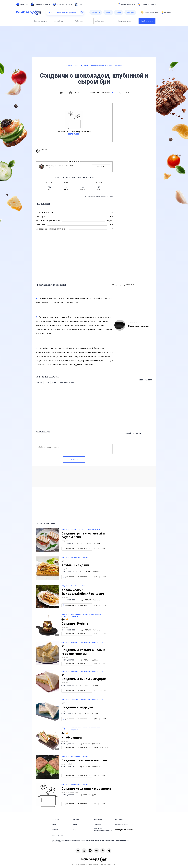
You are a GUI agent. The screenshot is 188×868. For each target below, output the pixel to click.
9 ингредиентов (70, 767)
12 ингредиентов (70, 543)
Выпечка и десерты (43, 21)
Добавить (147, 4)
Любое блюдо (63, 21)
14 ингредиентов (70, 600)
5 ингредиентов (70, 660)
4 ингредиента (69, 714)
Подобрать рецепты (147, 21)
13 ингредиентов (70, 630)
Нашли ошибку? (145, 380)
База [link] (75, 824)
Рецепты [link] (55, 820)
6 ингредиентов (70, 795)
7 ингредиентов (70, 571)
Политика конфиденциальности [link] (103, 830)
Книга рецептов (127, 4)
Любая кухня (84, 21)
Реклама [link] (97, 824)
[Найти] (82, 12)
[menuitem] (22, 4)
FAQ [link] (74, 830)
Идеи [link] (54, 824)
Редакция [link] (98, 820)
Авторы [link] (76, 820)
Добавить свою (74, 134)
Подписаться (101, 167)
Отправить (74, 460)
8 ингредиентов (70, 685)
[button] (129, 285)
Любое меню (104, 21)
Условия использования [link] (125, 824)
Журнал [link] (55, 830)
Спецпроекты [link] (57, 835)
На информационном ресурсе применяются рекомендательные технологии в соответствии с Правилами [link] (91, 841)
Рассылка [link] (119, 820)
